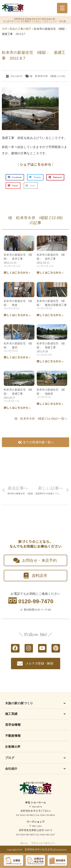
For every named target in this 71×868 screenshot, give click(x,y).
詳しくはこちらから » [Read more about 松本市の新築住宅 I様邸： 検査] (17, 315)
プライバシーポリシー (43, 843)
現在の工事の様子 (20, 29)
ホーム (24, 843)
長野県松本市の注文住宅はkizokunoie (46, 850)
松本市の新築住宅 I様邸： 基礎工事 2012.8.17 (18, 394)
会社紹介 (11, 769)
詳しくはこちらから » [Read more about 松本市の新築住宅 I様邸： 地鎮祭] (50, 404)
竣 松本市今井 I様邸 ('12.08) (48, 76)
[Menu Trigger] (62, 8)
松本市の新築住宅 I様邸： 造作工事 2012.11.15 (18, 259)
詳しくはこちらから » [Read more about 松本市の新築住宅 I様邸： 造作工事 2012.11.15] (17, 273)
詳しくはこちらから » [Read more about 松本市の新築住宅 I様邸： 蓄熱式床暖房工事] (50, 315)
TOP (4, 29)
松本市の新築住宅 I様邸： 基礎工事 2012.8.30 (51, 347)
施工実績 (11, 714)
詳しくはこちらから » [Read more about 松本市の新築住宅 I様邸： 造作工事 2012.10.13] (50, 273)
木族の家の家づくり (19, 703)
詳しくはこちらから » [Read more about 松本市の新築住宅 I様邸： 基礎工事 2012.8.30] (50, 362)
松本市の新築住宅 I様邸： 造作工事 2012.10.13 (51, 259)
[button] (15, 177)
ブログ (10, 758)
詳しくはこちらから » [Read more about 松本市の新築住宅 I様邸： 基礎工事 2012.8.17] (17, 408)
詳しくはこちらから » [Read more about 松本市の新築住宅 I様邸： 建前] (17, 358)
